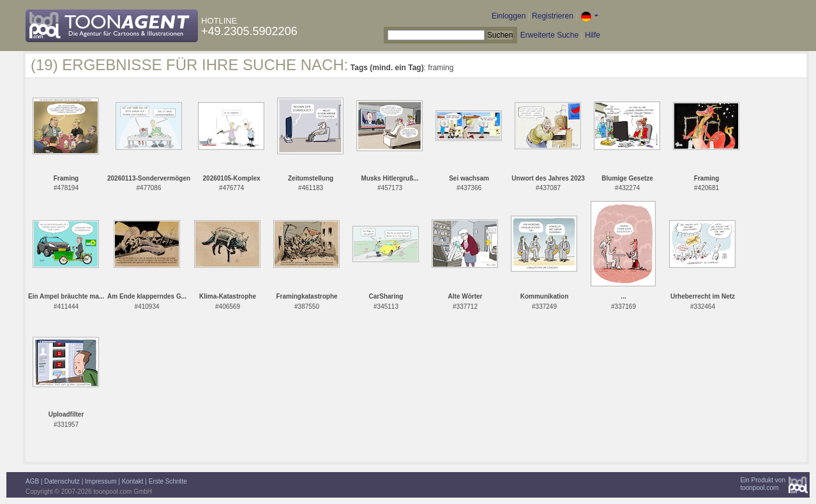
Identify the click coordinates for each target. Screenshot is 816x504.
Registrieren (553, 16)
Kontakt (133, 481)
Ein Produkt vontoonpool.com (763, 484)
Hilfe (593, 35)
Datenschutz (62, 481)
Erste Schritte (168, 481)
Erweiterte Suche (549, 35)
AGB (32, 481)
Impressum (101, 481)
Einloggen (509, 16)
